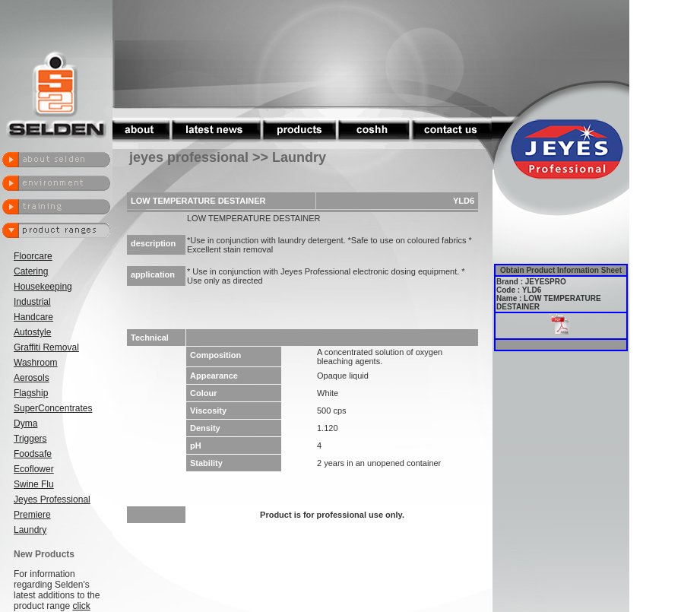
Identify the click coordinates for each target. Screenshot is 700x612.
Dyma (25, 423)
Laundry (30, 530)
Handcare (33, 317)
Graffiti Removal (46, 347)
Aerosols (32, 378)
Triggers (30, 439)
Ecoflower (34, 469)
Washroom (36, 363)
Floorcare (33, 256)
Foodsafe (33, 454)
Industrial (32, 302)
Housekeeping (43, 287)
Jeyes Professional (52, 499)
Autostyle (32, 332)
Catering (31, 271)
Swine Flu (34, 484)
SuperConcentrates (53, 408)
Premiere (32, 515)
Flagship (31, 393)
